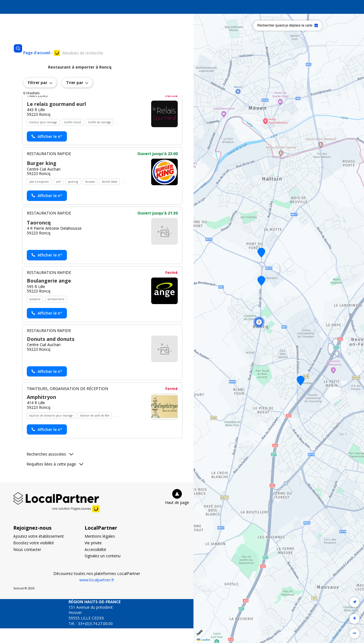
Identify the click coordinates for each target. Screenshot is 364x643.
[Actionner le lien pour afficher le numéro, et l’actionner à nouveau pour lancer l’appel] (47, 151)
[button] (261, 253)
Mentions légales (100, 551)
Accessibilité (95, 564)
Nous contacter (27, 564)
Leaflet (203, 640)
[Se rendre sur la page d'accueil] (37, 53)
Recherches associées (50, 469)
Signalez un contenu (103, 570)
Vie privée (93, 557)
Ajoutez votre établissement (39, 551)
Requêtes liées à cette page (55, 479)
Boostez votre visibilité (34, 557)
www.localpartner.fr (97, 594)
